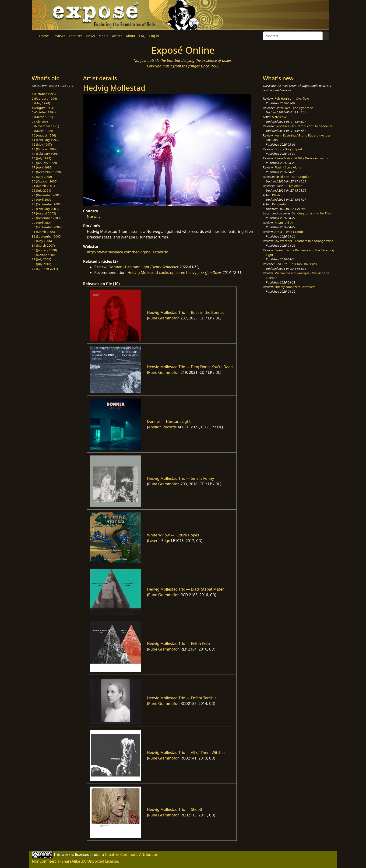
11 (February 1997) (45, 140)
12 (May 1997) (42, 144)
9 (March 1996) (42, 131)
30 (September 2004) (47, 227)
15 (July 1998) (41, 158)
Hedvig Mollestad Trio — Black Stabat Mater (185, 589)
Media (103, 36)
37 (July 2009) (41, 259)
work (66, 854)
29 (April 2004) (42, 223)
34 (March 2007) (43, 245)
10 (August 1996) (44, 135)
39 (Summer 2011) (45, 269)
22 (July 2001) (41, 190)
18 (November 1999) (46, 172)
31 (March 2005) (43, 232)
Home (44, 36)
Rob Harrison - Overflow (292, 98)
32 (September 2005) (47, 236)
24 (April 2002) (42, 199)
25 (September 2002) (47, 204)
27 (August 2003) (44, 213)
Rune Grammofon (164, 318)
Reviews (59, 36)
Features (76, 36)
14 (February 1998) (45, 154)
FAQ (142, 36)
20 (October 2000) (45, 181)
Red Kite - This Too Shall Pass (296, 264)
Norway (94, 217)
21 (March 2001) (43, 186)
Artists (117, 36)
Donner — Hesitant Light (169, 421)
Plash (276, 195)
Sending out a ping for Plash (312, 213)
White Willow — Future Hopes (173, 535)
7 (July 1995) (40, 122)
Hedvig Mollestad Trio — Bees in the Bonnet (186, 312)
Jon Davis (214, 273)
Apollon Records (162, 427)
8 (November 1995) (45, 126)
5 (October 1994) (44, 112)
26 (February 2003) (45, 209)
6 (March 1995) (42, 117)
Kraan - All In (284, 223)
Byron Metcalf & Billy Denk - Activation (302, 158)
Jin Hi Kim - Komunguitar (293, 177)
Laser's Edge (159, 541)
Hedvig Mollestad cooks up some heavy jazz (166, 273)
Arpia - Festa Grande (289, 232)
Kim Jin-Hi (279, 204)
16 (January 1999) (44, 163)
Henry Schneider (165, 267)
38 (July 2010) (41, 264)
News (90, 36)
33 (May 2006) (42, 241)
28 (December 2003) (46, 218)
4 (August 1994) (43, 108)
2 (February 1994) (44, 98)
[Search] (293, 36)
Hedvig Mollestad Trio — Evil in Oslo (178, 644)
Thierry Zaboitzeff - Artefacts (295, 287)
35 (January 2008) (44, 250)
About (131, 36)
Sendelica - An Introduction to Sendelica (304, 126)
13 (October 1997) (45, 149)
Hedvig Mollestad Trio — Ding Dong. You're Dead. (190, 367)
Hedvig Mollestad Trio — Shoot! (175, 809)
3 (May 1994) (41, 103)
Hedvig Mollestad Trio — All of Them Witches (186, 752)
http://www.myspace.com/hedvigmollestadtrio (128, 252)
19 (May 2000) (42, 177)
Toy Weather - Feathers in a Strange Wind (304, 241)
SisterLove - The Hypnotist (294, 108)
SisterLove (280, 117)
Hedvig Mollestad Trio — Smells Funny (181, 478)
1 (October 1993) (44, 94)
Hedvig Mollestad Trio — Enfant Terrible (182, 698)
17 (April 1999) (42, 167)
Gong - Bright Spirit (288, 149)
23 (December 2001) (46, 195)
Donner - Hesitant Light (129, 267)
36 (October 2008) (45, 255)
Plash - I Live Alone (288, 167)
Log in (154, 36)
